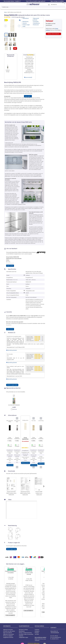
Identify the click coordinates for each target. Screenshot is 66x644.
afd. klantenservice (56, 637)
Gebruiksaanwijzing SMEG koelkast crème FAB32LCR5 (25, 486)
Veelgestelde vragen (23, 637)
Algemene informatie (8, 630)
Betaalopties (22, 631)
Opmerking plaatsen (12, 350)
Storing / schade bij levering (25, 633)
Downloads (36, 22)
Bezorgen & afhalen (23, 630)
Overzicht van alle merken (9, 631)
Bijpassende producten (36, 19)
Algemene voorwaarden (9, 634)
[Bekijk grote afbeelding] (20, 20)
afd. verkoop (55, 636)
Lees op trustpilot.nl (10, 615)
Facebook (37, 630)
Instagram (37, 631)
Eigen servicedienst (8, 633)
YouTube (37, 634)
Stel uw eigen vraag (11, 549)
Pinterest (37, 633)
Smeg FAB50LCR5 (34, 438)
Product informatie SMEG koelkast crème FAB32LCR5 (11, 486)
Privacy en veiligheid (8, 636)
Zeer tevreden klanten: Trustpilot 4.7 (12, 1)
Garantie (25, 23)
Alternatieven (26, 18)
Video (24, 26)
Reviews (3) (36, 25)
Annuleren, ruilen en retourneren (26, 634)
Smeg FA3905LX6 (41, 438)
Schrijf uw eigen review (12, 385)
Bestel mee (14, 409)
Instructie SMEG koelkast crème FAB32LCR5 (39, 486)
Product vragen (26, 25)
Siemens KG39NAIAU (17, 438)
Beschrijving (26, 22)
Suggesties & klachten (8, 637)
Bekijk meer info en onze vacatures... (40, 639)
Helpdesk (21, 636)
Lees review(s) (29, 77)
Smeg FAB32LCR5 (25, 438)
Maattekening (36, 23)
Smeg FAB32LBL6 (10, 438)
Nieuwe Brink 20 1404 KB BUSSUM (58, 630)
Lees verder (10, 266)
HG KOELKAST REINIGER (14, 405)
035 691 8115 (55, 639)
